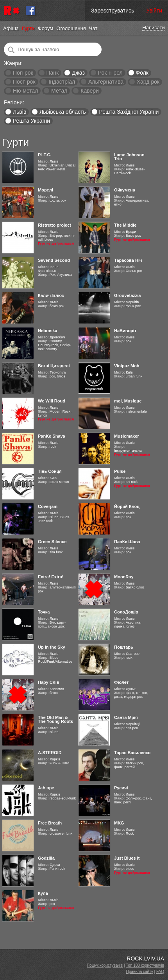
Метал (59, 91)
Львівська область (63, 112)
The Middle (125, 225)
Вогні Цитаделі (54, 366)
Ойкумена (125, 190)
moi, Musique (128, 401)
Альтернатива (106, 82)
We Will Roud (52, 401)
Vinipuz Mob (127, 366)
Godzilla (46, 858)
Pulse (120, 471)
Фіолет (121, 682)
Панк (52, 73)
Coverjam (48, 506)
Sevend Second (54, 260)
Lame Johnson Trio (129, 157)
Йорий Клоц (127, 506)
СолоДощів (126, 612)
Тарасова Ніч (128, 260)
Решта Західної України (129, 112)
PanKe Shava (52, 436)
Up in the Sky (52, 647)
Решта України (31, 121)
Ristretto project (55, 225)
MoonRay (124, 577)
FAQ (160, 972)
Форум (46, 28)
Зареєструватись (113, 11)
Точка (44, 612)
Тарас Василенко (132, 753)
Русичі (121, 788)
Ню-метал (25, 91)
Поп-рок (23, 73)
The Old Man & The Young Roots (55, 719)
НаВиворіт (125, 331)
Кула (43, 893)
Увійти (154, 11)
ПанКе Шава (127, 542)
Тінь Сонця (50, 471)
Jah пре (46, 788)
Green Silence (52, 542)
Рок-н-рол (110, 73)
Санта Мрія (126, 717)
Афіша (11, 28)
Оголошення (71, 28)
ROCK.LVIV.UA (145, 959)
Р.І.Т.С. (45, 155)
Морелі (46, 190)
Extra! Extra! (51, 577)
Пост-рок (24, 82)
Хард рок (148, 82)
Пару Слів (49, 682)
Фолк (142, 73)
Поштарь (124, 647)
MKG (119, 823)
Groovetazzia (127, 295)
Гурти (28, 28)
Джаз (78, 73)
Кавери (90, 91)
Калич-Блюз (51, 295)
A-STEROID (50, 753)
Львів (20, 112)
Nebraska (48, 331)
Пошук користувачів (105, 965)
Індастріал (62, 82)
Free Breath (50, 823)
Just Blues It (127, 858)
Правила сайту (140, 972)
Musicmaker (127, 436)
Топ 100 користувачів (145, 965)
